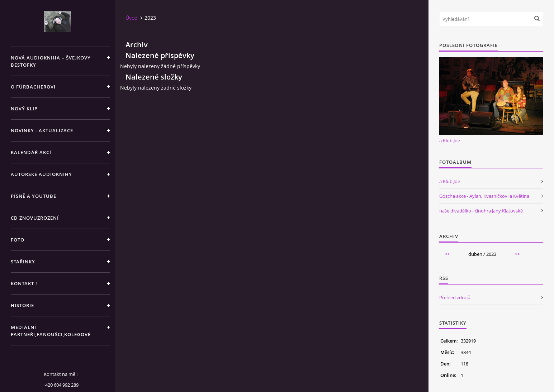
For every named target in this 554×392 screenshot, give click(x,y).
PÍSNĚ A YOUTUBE (34, 196)
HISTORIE (22, 305)
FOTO (18, 240)
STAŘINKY (23, 262)
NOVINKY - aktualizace (42, 130)
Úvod (132, 18)
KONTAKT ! (24, 283)
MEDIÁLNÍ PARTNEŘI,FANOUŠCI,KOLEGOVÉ (51, 331)
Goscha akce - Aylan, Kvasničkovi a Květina (484, 196)
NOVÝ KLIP (24, 109)
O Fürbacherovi (33, 87)
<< (447, 254)
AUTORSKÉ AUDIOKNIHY (41, 174)
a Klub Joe (450, 140)
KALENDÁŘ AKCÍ (31, 152)
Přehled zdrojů (455, 297)
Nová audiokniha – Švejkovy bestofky (51, 61)
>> (517, 254)
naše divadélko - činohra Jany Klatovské (481, 211)
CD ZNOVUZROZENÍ (35, 218)
